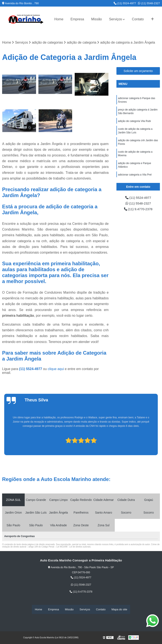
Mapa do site (119, 610)
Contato (138, 19)
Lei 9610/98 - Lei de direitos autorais (73, 547)
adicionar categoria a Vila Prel (135, 178)
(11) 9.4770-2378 (138, 210)
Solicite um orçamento (138, 71)
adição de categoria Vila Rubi (134, 122)
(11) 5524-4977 (125, 3)
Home (59, 19)
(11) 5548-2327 (149, 3)
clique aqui (56, 369)
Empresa (77, 19)
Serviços (115, 19)
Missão (97, 19)
